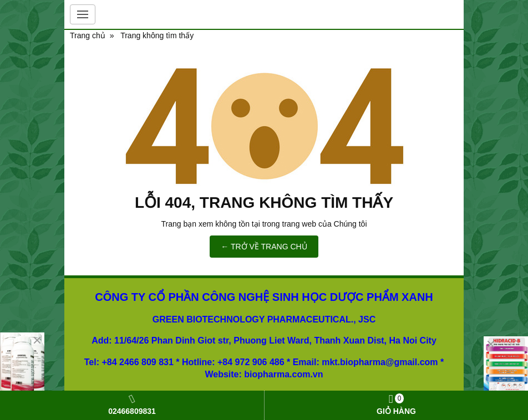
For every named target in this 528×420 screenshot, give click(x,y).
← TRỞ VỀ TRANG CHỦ (264, 247)
